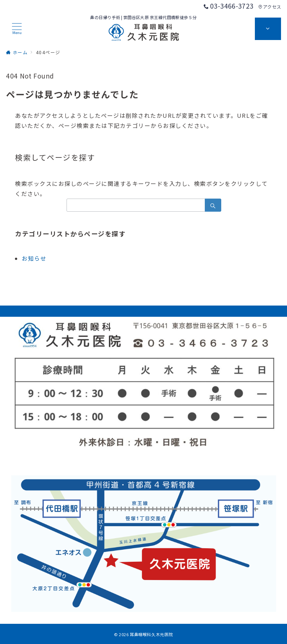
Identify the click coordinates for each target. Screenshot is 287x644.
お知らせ (34, 258)
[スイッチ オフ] (268, 29)
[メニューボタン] (17, 29)
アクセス (270, 7)
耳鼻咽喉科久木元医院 (151, 634)
